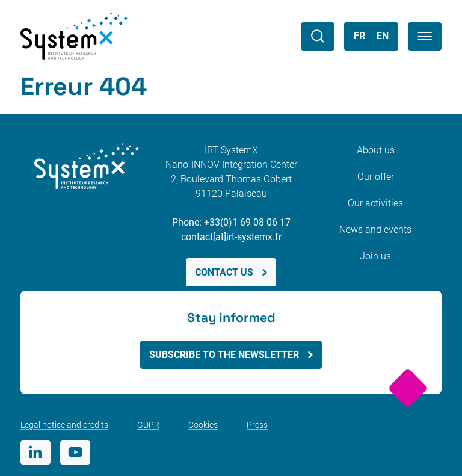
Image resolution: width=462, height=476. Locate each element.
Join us (375, 256)
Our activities (375, 203)
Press (257, 425)
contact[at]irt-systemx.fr (231, 237)
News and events (375, 230)
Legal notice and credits (64, 425)
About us (376, 150)
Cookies (203, 425)
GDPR (148, 425)
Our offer (376, 177)
